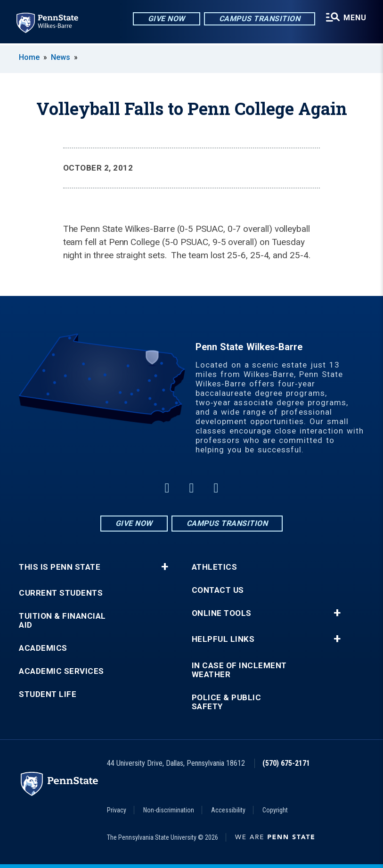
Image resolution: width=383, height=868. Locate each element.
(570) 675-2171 (286, 763)
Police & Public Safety (227, 702)
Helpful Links (223, 639)
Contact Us (218, 590)
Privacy (117, 810)
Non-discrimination (169, 810)
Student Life (48, 694)
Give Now (166, 19)
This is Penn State (60, 567)
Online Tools (222, 613)
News (61, 57)
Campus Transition (259, 19)
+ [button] (165, 567)
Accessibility (228, 810)
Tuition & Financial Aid (62, 621)
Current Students (61, 593)
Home (29, 57)
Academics (43, 648)
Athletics (215, 567)
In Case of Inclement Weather (239, 670)
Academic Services (61, 671)
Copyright (275, 810)
